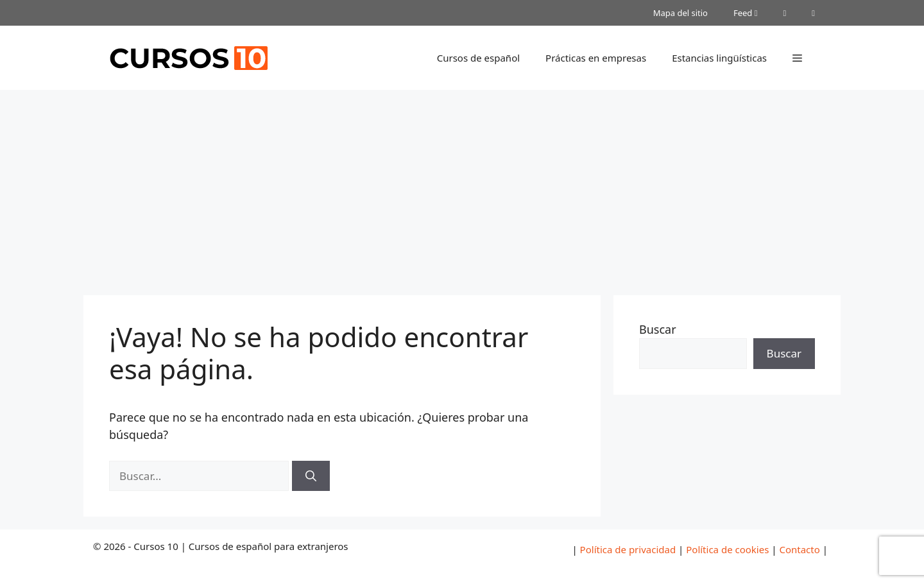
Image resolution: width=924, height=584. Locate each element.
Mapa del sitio (680, 13)
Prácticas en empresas (596, 58)
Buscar (658, 329)
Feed (746, 13)
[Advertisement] (462, 186)
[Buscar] (311, 476)
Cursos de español (478, 58)
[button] (797, 58)
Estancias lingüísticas (719, 58)
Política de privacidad (628, 549)
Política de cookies (727, 549)
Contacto (799, 549)
